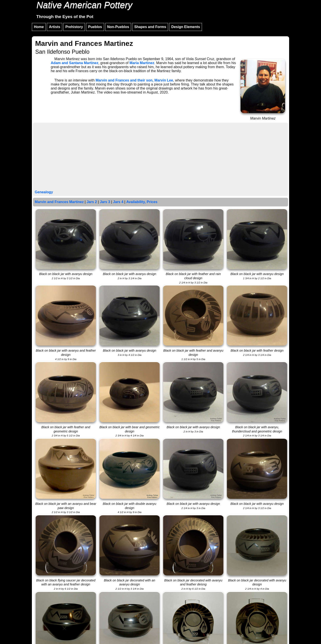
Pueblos (95, 27)
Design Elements (186, 27)
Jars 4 (118, 202)
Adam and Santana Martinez (75, 63)
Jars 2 (92, 202)
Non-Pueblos (118, 27)
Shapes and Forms (150, 27)
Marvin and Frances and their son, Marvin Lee (134, 80)
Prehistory (74, 27)
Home (39, 27)
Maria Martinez (142, 63)
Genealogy (44, 192)
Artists (55, 27)
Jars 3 (105, 202)
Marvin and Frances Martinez (59, 202)
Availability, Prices (142, 202)
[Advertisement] (160, 157)
